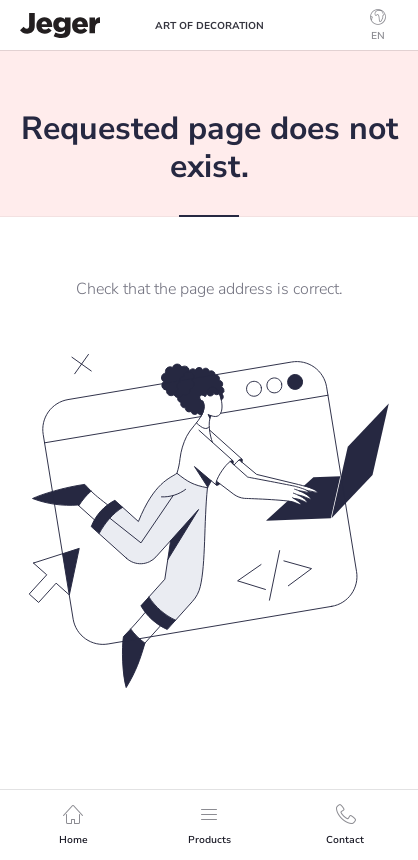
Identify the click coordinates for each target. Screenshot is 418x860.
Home (73, 825)
